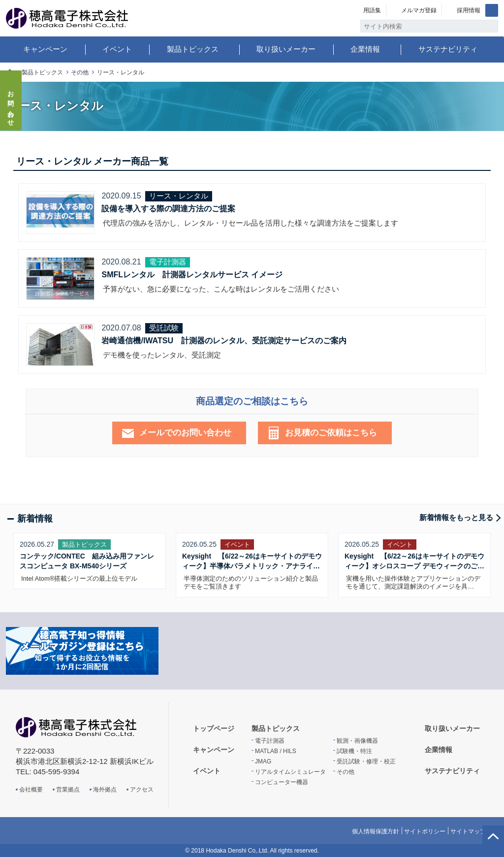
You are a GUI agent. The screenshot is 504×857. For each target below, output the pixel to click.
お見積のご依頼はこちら (331, 433)
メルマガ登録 (419, 10)
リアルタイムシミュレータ (290, 772)
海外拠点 (105, 790)
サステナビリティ (448, 49)
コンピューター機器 (282, 782)
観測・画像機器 (357, 741)
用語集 (372, 10)
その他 (80, 72)
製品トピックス (193, 49)
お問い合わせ (11, 105)
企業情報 (365, 49)
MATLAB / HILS (276, 751)
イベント (117, 49)
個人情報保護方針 (376, 831)
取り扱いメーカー (286, 49)
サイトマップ (468, 831)
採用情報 (469, 10)
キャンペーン (45, 49)
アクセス (142, 790)
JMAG (263, 761)
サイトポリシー (425, 831)
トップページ (214, 728)
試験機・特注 (354, 751)
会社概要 (31, 790)
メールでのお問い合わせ (185, 433)
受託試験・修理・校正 (366, 761)
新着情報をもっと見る (456, 517)
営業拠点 (68, 790)
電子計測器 (270, 741)
